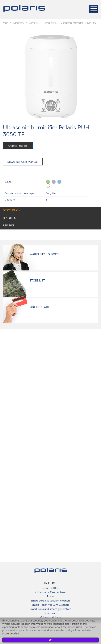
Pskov (50, 596)
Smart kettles (50, 588)
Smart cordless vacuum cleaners (51, 601)
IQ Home (51, 583)
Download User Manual (22, 162)
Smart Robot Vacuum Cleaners (51, 605)
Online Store (40, 307)
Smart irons (51, 613)
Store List (37, 281)
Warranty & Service (44, 254)
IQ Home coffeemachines (50, 592)
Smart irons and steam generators (50, 609)
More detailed (11, 634)
